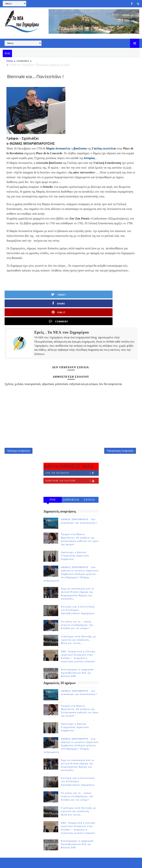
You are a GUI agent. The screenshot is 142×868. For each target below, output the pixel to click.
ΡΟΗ (53, 479)
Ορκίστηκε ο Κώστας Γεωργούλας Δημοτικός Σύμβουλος (75, 534)
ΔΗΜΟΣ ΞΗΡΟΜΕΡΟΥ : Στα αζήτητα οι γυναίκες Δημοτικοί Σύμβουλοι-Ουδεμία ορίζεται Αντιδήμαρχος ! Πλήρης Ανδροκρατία (71, 553)
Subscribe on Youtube (72, 460)
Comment (123, 295)
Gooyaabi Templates (76, 862)
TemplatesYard (34, 862)
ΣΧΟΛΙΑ (89, 479)
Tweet (23, 295)
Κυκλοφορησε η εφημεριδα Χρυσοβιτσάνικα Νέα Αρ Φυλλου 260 (77, 652)
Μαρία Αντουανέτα (58, 148)
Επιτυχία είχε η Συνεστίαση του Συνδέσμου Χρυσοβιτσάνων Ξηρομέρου (78, 589)
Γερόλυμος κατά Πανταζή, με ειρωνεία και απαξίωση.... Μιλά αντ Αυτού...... (79, 619)
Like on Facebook (72, 452)
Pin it (90, 295)
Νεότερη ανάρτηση (19, 428)
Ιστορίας (90, 158)
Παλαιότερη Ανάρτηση (120, 428)
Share (57, 295)
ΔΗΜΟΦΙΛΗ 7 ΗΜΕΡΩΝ (71, 479)
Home (10, 61)
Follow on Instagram (72, 467)
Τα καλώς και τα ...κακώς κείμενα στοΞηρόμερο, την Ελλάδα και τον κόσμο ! (77, 604)
